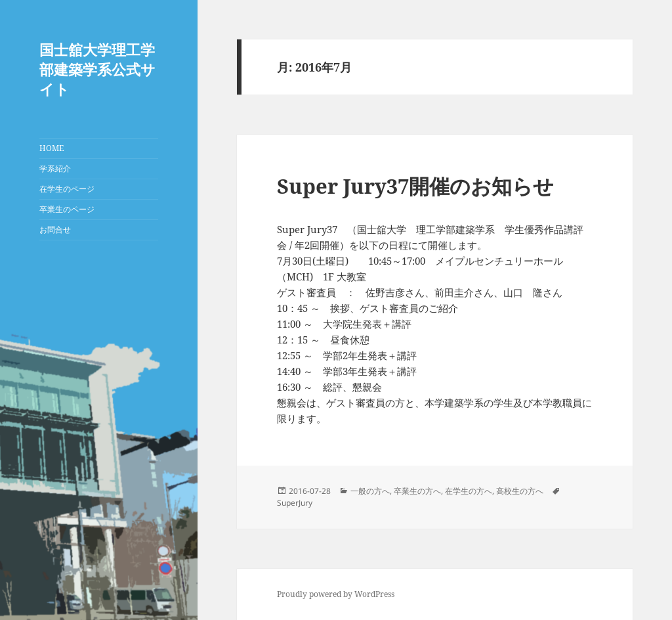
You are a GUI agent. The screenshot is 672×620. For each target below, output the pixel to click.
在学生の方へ (469, 491)
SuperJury (295, 503)
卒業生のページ (67, 209)
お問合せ (55, 230)
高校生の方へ (520, 491)
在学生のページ (67, 189)
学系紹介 (55, 168)
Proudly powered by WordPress (336, 594)
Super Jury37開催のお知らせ (415, 186)
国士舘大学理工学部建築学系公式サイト (97, 69)
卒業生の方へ (417, 491)
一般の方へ (370, 491)
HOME (52, 148)
